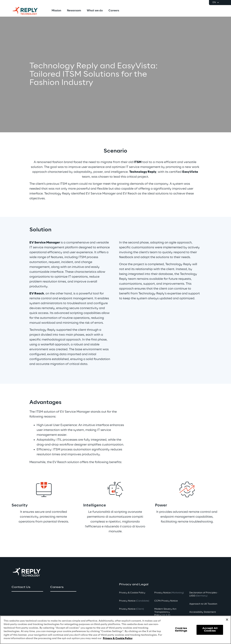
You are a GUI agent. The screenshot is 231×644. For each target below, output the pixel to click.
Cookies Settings (181, 630)
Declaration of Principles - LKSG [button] (204, 594)
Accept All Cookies (210, 630)
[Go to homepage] (29, 11)
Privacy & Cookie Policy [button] (132, 593)
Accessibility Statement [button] (203, 612)
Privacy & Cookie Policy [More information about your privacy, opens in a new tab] (118, 638)
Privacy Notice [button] (134, 601)
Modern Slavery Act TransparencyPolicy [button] (165, 612)
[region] (115, 630)
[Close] (227, 620)
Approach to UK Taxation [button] (203, 604)
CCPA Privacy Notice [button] (166, 601)
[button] (27, 587)
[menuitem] (56, 11)
